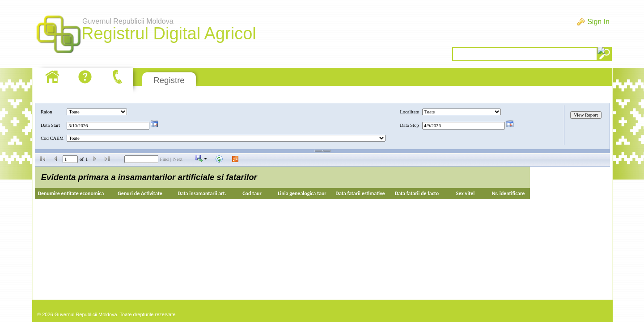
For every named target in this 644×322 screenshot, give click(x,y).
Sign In (598, 22)
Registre (169, 80)
